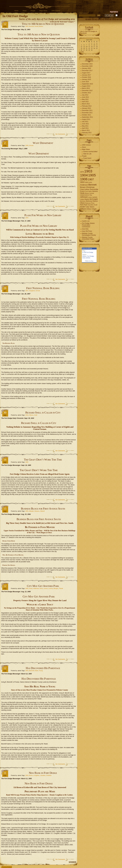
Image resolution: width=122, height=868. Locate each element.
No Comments (60, 134)
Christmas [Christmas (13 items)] (90, 187)
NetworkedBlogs (87, 248)
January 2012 (86, 108)
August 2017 (86, 73)
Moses (41, 26)
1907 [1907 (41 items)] (91, 179)
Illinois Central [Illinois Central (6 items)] (89, 193)
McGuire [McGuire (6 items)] (83, 201)
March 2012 (86, 104)
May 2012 (85, 99)
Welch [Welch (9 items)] (92, 207)
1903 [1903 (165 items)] (88, 171)
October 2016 (86, 77)
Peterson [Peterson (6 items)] (88, 203)
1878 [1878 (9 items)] (82, 172)
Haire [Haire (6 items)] (90, 191)
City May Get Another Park (43, 586)
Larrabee (43, 775)
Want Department (43, 143)
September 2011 (87, 117)
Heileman (36, 588)
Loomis (51, 588)
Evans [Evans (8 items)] (82, 191)
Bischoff (31, 671)
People (33, 11)
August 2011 (86, 119)
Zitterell (42, 511)
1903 (27, 26)
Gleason (37, 511)
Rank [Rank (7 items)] (82, 205)
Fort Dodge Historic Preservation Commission (88, 225)
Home (16, 11)
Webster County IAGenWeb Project (88, 238)
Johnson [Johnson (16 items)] (84, 197)
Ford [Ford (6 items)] (86, 191)
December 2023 (87, 64)
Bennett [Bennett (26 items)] (92, 185)
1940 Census (56, 11)
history (84, 256)
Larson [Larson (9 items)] (95, 197)
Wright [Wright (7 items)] (94, 209)
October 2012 (86, 93)
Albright (31, 511)
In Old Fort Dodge (15, 16)
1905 (27, 462)
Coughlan (36, 775)
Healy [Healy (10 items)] (82, 193)
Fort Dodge (90, 256)
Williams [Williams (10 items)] (83, 209)
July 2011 (85, 122)
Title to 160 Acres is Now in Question (43, 24)
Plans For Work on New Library (43, 215)
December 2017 (87, 71)
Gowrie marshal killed (90, 152)
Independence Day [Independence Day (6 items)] (86, 195)
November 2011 (87, 113)
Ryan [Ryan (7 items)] (86, 205)
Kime (41, 588)
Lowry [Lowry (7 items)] (82, 199)
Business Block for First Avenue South (43, 509)
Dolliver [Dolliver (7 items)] (87, 189)
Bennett (31, 26)
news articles (86, 258)
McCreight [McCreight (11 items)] (94, 199)
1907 (27, 291)
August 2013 (86, 86)
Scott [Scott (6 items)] (96, 205)
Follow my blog (89, 261)
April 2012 (85, 102)
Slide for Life (87, 154)
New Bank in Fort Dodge (43, 773)
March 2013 (86, 88)
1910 (27, 415)
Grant (31, 588)
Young (41, 671)
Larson (46, 588)
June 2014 (85, 82)
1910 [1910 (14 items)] (82, 182)
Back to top (72, 862)
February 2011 (87, 133)
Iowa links (85, 229)
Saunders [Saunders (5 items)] (91, 205)
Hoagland (32, 291)
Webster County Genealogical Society (89, 234)
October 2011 (86, 115)
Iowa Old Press (87, 231)
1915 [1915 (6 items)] (90, 182)
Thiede (61, 588)
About (24, 11)
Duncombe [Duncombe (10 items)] (94, 189)
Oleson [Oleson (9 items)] (95, 201)
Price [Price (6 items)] (93, 203)
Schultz (31, 145)
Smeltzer (49, 775)
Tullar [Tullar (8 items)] (87, 207)
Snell (36, 415)
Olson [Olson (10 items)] (82, 203)
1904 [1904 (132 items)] (84, 175)
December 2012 (87, 91)
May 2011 (85, 126)
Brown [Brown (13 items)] (83, 187)
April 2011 (85, 128)
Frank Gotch (87, 158)
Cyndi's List (86, 221)
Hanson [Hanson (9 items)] (95, 191)
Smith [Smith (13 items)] (83, 207)
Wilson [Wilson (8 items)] (89, 209)
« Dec (82, 52)
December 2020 (87, 66)
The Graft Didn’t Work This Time (43, 459)
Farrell (36, 26)
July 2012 (85, 95)
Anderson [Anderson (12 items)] (84, 185)
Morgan (56, 588)
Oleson (31, 415)
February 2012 (87, 106)
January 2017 (86, 75)
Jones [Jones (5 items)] (90, 197)
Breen (31, 775)
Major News (43, 11)
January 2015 (86, 79)
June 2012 (85, 97)
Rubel (36, 671)
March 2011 (86, 130)
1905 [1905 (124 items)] (92, 175)
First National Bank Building (43, 288)
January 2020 (86, 68)
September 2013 (87, 84)
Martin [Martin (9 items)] (87, 199)
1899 (27, 145)
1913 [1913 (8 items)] (87, 182)
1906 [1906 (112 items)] (84, 179)
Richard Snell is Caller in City (43, 412)
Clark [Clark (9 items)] (82, 189)
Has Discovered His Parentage (43, 668)
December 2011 (87, 110)
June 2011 (85, 124)
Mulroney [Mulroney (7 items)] (89, 201)
